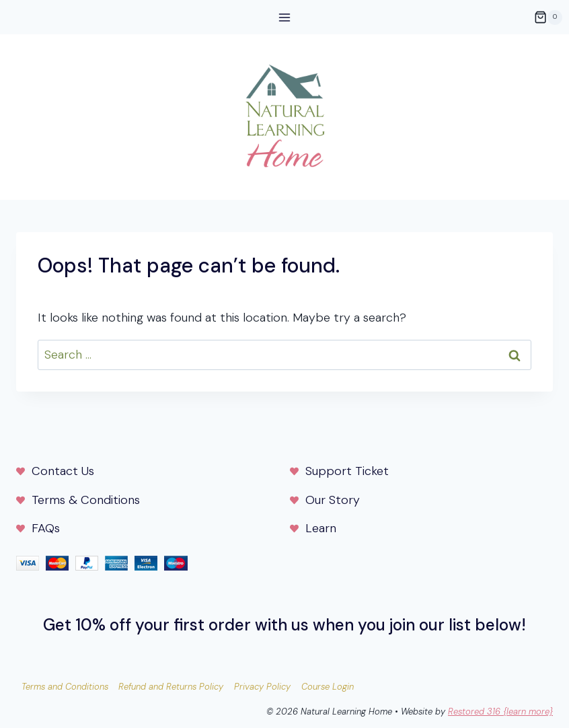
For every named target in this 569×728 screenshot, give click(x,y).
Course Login (328, 687)
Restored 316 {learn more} (500, 712)
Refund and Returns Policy (171, 687)
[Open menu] (285, 17)
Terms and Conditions (65, 687)
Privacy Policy (262, 687)
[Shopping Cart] (548, 17)
